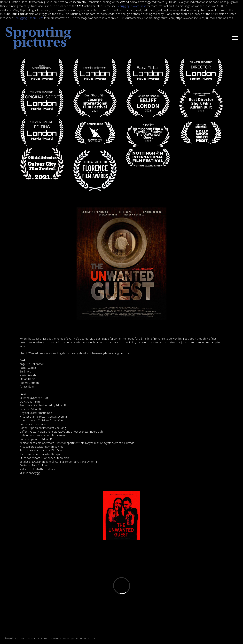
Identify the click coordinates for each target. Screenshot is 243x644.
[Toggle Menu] (235, 37)
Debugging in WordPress (131, 6)
